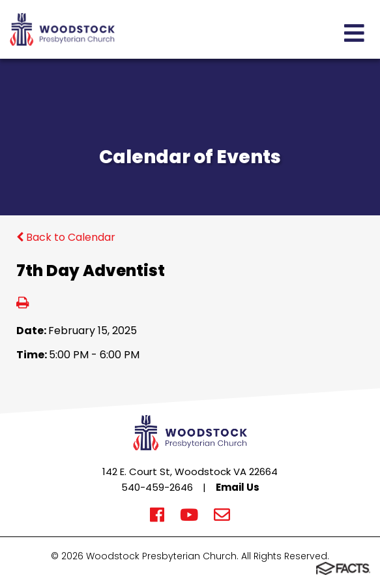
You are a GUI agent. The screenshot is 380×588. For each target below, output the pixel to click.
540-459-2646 (157, 487)
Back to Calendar (66, 237)
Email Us (238, 487)
